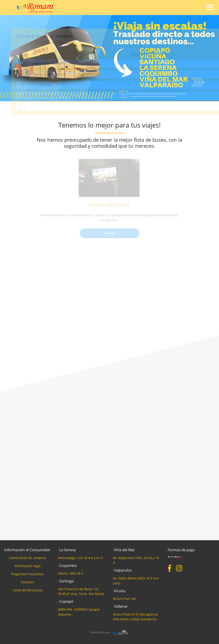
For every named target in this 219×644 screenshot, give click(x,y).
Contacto (27, 582)
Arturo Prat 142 (124, 599)
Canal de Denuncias (27, 590)
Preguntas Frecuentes (27, 574)
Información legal (27, 566)
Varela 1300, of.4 (70, 573)
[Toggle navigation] (210, 7)
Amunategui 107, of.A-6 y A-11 (81, 558)
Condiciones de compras (27, 558)
